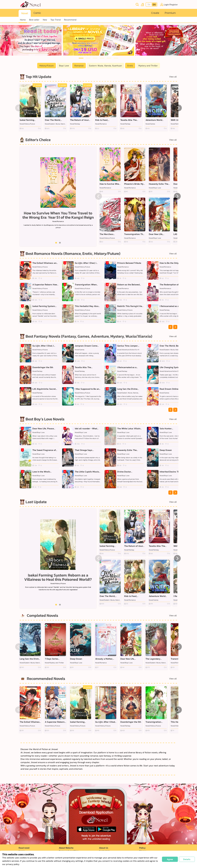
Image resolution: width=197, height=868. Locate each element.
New (45, 20)
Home (23, 20)
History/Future (47, 66)
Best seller (34, 20)
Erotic (130, 66)
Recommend (70, 20)
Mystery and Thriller (148, 66)
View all (173, 77)
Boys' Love (64, 66)
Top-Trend (56, 20)
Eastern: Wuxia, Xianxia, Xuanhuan (105, 66)
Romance (79, 66)
